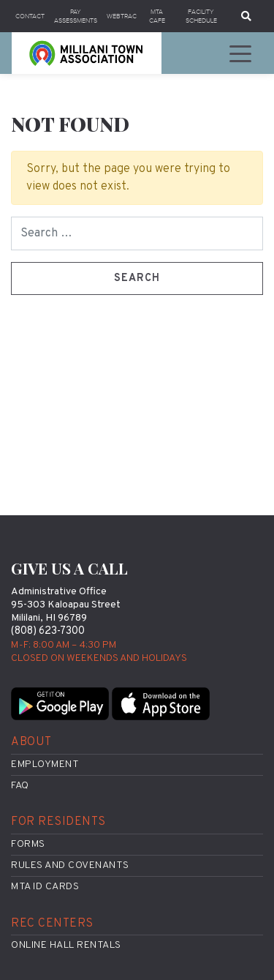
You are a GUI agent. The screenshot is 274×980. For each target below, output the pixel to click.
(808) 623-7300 (48, 631)
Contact (30, 16)
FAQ (20, 786)
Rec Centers (52, 924)
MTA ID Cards (45, 887)
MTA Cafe (157, 16)
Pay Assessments (76, 16)
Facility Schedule (201, 16)
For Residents (58, 822)
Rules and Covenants (70, 865)
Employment (45, 764)
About (31, 742)
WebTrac (122, 16)
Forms (28, 844)
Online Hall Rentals (66, 945)
